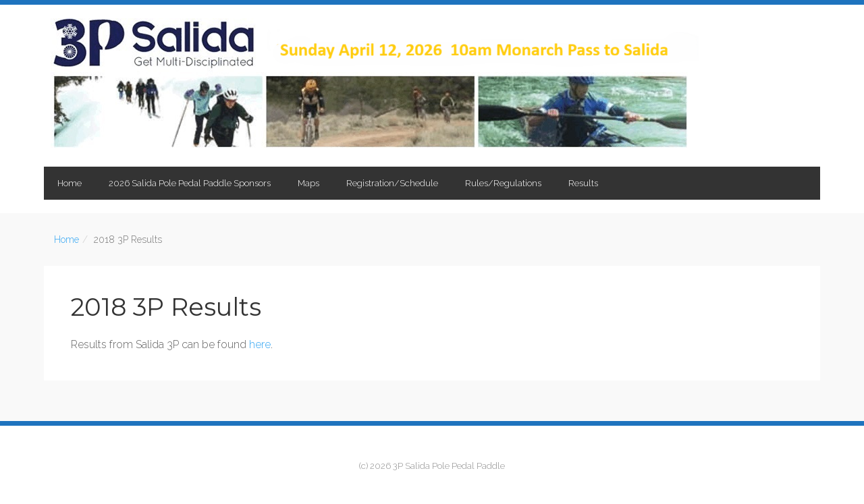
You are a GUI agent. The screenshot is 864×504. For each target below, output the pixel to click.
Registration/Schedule (392, 183)
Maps (308, 183)
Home (70, 183)
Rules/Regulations (503, 183)
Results (583, 183)
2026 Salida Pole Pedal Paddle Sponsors (190, 183)
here (260, 344)
